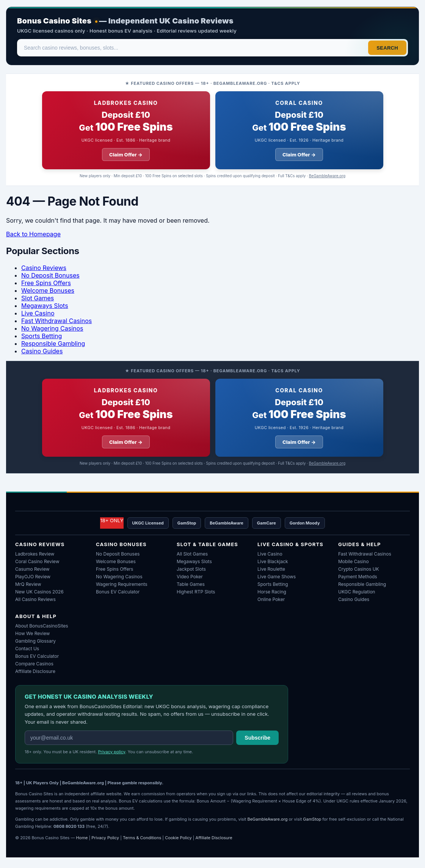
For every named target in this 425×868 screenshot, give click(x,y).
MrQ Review (28, 584)
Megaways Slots (45, 306)
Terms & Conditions (142, 838)
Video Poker (190, 577)
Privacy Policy (105, 838)
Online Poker (271, 599)
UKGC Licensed (148, 523)
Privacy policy (111, 752)
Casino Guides (42, 351)
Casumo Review (32, 569)
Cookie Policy (178, 838)
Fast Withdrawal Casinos (56, 321)
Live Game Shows (277, 577)
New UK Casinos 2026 (39, 592)
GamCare (267, 523)
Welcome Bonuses (48, 290)
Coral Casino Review (37, 561)
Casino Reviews (44, 268)
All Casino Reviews (35, 599)
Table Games (191, 584)
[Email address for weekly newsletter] (129, 738)
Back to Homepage (33, 234)
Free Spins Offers (46, 283)
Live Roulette (271, 569)
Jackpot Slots (191, 569)
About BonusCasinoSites (42, 626)
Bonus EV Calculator (118, 592)
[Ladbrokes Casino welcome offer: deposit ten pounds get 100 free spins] (126, 130)
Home (82, 838)
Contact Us (27, 649)
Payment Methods (358, 577)
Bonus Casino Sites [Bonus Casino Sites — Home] (54, 21)
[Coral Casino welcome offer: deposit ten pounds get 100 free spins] (299, 130)
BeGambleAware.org (327, 176)
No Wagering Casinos (52, 328)
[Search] (193, 48)
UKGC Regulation (357, 592)
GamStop (187, 523)
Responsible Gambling (53, 343)
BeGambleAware (227, 523)
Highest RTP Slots (196, 592)
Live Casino (38, 313)
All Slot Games (192, 554)
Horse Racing (272, 592)
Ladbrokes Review (35, 554)
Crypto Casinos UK (359, 569)
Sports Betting (42, 336)
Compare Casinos (34, 664)
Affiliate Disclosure (35, 671)
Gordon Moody (305, 523)
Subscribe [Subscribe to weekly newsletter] (257, 738)
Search (387, 48)
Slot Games (38, 298)
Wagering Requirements (122, 584)
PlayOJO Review (33, 577)
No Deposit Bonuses (50, 275)
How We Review (32, 633)
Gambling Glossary (35, 641)
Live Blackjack (273, 561)
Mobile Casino (354, 561)
